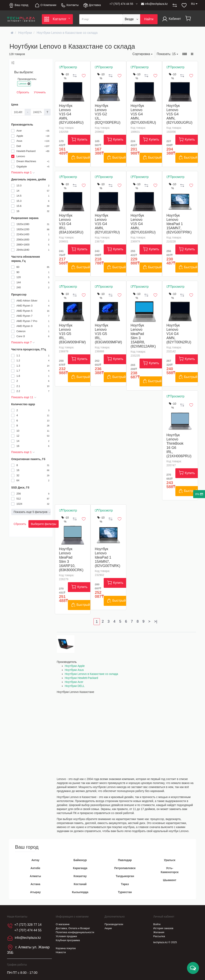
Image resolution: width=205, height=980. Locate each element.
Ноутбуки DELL (75, 686)
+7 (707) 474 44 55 (28, 930)
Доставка (92, 5)
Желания (159, 932)
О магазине (63, 924)
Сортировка (143, 54)
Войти (157, 924)
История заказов (163, 928)
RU (194, 4)
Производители (114, 924)
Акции (108, 928)
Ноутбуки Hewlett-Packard (81, 678)
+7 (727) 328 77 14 (28, 925)
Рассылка (159, 936)
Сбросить (23, 92)
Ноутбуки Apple (75, 666)
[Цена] (18, 112)
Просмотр (68, 67)
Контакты (70, 5)
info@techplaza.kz (154, 4)
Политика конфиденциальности (75, 932)
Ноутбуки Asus (74, 670)
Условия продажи (66, 936)
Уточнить (40, 92)
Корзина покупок (66, 948)
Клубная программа (68, 940)
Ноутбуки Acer (74, 682)
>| (156, 621)
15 (167, 54)
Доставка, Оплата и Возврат (73, 928)
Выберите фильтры (44, 524)
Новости (61, 952)
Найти (149, 19)
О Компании (45, 5)
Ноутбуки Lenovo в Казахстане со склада (91, 674)
